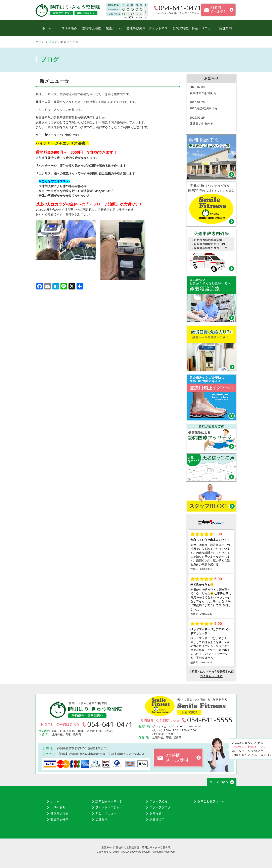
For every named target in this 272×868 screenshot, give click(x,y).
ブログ (53, 42)
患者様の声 (157, 819)
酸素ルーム (114, 28)
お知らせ (155, 813)
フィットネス (158, 28)
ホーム (47, 28)
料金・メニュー (203, 28)
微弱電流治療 (91, 28)
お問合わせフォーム (211, 801)
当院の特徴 (181, 28)
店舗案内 (225, 28)
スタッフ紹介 (158, 801)
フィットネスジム (107, 807)
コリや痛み (69, 28)
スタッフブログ (160, 807)
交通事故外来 (136, 28)
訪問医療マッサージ (109, 801)
